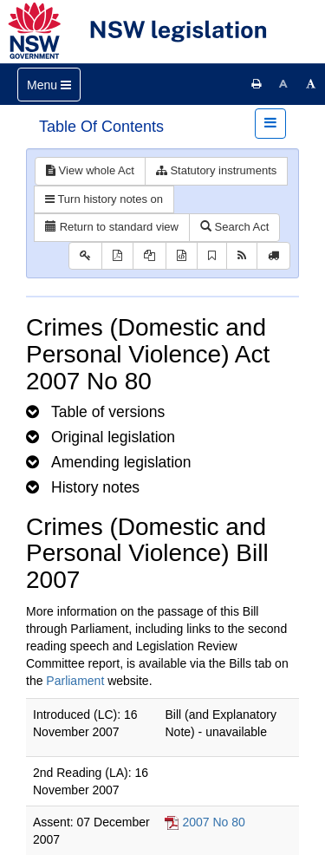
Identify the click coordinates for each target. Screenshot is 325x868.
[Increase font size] (311, 84)
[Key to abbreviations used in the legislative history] (85, 256)
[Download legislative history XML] (182, 256)
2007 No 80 (213, 822)
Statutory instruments (216, 170)
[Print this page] (257, 84)
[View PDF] (117, 256)
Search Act (234, 227)
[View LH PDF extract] (149, 256)
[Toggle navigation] (49, 85)
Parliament (75, 681)
